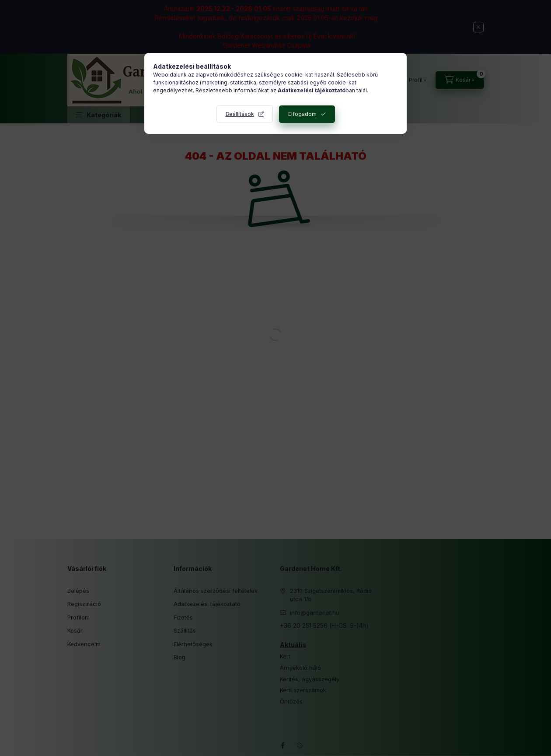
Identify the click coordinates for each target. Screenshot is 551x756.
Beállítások (240, 114)
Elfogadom (302, 114)
